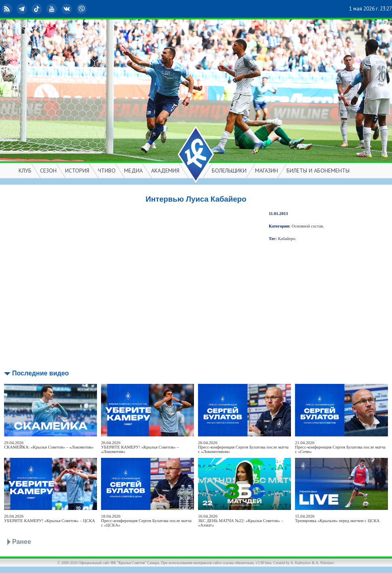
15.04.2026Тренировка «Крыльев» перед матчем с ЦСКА (337, 518)
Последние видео (40, 373)
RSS (8, 9)
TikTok (38, 9)
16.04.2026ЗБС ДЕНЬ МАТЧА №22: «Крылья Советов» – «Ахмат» (241, 521)
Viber (82, 9)
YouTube (53, 9)
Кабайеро (287, 239)
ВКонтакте (67, 9)
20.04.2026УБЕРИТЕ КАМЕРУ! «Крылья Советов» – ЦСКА (50, 518)
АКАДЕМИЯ (165, 171)
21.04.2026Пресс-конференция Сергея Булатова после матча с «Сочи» (340, 447)
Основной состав (308, 226)
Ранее (22, 542)
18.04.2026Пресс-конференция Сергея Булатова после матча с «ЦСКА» (146, 521)
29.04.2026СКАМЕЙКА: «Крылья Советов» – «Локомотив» (49, 445)
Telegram (23, 9)
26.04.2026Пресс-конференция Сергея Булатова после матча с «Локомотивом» (243, 447)
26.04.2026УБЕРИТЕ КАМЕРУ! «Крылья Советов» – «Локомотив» (140, 447)
